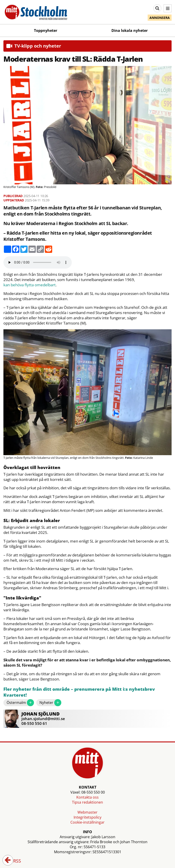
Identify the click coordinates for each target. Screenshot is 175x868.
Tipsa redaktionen (87, 802)
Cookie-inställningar (87, 822)
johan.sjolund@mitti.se (43, 719)
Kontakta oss (87, 797)
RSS (14, 861)
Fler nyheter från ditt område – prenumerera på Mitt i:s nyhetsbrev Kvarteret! (79, 692)
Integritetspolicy (87, 817)
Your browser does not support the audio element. (38, 262)
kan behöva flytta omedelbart (30, 285)
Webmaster (87, 812)
